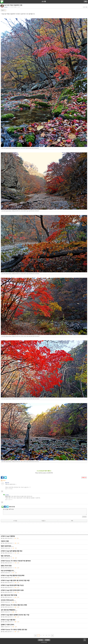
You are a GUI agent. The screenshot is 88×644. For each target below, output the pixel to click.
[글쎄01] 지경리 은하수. (44, 626)
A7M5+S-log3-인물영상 (44, 538)
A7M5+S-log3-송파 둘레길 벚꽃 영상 (44, 552)
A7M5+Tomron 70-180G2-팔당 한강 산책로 (44, 606)
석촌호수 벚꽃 (44, 543)
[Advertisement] (44, 527)
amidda (7, 495)
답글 (2, 491)
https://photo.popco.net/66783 (44, 473)
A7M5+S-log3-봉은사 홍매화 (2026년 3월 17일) (44, 616)
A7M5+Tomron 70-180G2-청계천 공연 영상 (44, 631)
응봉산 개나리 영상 (44, 567)
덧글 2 (3, 480)
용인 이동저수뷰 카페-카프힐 (44, 597)
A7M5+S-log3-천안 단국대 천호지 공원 (44, 592)
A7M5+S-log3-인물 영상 (44, 621)
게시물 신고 (84, 478)
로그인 (41, 640)
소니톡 (44, 2)
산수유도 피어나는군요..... (44, 602)
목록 (72, 521)
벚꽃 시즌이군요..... (44, 557)
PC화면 (47, 640)
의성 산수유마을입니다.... (44, 572)
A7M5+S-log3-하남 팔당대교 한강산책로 (44, 577)
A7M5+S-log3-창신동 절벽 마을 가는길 (44, 587)
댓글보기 (3, 10)
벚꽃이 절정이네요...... (44, 547)
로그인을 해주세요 (45, 512)
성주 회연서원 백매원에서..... (44, 611)
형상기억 (7, 483)
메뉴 (86, 1)
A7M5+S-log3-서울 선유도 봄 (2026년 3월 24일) (44, 582)
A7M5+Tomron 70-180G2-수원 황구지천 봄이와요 (44, 562)
